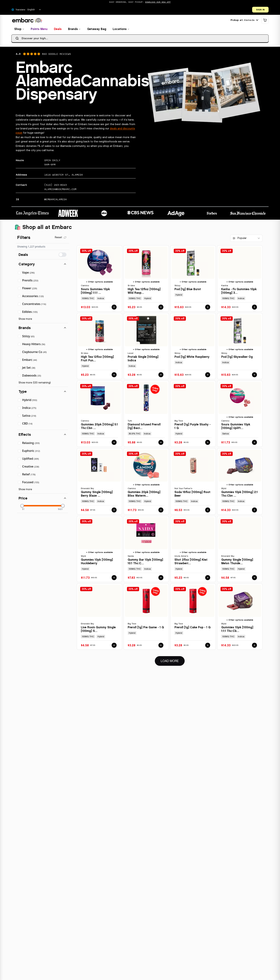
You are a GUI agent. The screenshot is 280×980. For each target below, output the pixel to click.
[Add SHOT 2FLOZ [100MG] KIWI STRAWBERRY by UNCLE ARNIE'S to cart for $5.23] (208, 579)
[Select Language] (34, 10)
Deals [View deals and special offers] (58, 30)
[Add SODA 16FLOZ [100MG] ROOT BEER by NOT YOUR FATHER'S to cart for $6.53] (208, 511)
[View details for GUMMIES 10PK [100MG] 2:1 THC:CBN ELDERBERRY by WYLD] (240, 482)
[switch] (62, 256)
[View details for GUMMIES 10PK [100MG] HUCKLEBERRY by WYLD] (99, 550)
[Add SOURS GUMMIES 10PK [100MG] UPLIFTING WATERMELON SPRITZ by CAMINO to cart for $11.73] (254, 443)
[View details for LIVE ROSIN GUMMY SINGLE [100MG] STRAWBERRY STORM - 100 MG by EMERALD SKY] (99, 618)
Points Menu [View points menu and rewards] (39, 30)
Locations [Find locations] (121, 30)
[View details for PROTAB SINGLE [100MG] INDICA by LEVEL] (146, 347)
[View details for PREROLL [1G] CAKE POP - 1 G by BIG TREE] (193, 618)
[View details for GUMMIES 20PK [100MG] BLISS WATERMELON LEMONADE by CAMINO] (146, 482)
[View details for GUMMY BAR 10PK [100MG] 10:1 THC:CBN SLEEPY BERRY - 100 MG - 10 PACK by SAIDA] (146, 550)
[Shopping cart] (265, 21)
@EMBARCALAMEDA (56, 200)
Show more (25, 320)
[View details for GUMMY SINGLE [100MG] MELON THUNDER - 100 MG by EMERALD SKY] (240, 550)
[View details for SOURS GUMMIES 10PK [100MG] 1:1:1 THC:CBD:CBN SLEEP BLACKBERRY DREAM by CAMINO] (99, 280)
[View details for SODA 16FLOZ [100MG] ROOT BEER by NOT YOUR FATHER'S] (193, 482)
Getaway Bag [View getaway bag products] (97, 30)
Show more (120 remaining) (35, 384)
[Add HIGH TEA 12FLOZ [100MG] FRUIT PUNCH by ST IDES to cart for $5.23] (114, 376)
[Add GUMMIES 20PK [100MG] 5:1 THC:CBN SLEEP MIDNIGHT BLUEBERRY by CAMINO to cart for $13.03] (114, 443)
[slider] (22, 507)
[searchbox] (140, 40)
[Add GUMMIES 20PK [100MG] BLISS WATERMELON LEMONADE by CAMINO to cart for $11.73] (161, 511)
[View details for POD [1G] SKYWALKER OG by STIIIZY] (240, 347)
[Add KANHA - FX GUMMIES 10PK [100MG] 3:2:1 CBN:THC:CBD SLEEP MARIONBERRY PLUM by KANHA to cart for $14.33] (254, 308)
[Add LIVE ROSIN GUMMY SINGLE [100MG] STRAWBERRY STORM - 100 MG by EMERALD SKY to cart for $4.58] (114, 646)
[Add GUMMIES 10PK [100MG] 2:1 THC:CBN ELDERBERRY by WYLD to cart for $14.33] (254, 511)
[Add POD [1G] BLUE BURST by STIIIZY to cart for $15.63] (208, 308)
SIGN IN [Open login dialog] (260, 10)
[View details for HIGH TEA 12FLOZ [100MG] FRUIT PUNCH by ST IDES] (99, 347)
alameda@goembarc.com (60, 190)
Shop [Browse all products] (19, 30)
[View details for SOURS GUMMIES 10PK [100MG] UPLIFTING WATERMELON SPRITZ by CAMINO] (240, 415)
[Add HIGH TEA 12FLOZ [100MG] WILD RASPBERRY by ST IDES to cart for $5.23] (161, 308)
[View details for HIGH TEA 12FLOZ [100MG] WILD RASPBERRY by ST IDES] (146, 280)
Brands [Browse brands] (74, 30)
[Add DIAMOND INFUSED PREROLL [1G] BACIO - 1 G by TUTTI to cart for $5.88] (161, 443)
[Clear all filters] (61, 239)
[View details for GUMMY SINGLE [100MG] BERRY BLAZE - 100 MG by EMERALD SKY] (99, 482)
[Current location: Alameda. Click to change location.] (244, 21)
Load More (173, 662)
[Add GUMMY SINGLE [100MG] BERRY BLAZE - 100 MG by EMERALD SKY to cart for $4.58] (114, 511)
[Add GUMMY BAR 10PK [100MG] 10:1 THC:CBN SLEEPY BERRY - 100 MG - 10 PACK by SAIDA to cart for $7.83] (161, 579)
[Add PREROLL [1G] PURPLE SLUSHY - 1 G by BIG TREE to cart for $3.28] (208, 443)
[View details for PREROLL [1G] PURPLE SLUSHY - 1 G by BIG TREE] (193, 415)
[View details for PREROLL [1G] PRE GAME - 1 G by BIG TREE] (146, 618)
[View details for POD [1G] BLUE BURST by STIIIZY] (193, 280)
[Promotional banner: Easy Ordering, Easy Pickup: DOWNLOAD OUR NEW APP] (140, 2)
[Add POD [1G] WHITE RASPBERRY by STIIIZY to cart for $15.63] (208, 376)
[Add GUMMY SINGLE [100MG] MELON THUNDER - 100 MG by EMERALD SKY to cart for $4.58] (254, 579)
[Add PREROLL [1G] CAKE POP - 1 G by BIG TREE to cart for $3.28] (208, 646)
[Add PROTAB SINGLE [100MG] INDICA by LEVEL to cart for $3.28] (161, 376)
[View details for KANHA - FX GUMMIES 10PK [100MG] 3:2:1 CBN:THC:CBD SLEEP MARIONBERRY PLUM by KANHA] (240, 280)
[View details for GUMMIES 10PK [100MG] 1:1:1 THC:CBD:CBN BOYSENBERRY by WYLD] (240, 618)
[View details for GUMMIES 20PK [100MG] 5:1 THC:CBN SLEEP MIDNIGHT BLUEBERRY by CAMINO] (99, 415)
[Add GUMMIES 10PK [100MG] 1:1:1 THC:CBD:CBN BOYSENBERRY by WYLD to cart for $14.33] (254, 646)
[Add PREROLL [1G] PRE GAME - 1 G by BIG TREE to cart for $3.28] (161, 646)
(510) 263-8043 (56, 186)
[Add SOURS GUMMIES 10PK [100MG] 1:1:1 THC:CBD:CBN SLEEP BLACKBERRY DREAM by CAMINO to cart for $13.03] (114, 308)
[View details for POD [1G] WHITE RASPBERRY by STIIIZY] (193, 347)
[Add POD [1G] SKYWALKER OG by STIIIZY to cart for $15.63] (254, 376)
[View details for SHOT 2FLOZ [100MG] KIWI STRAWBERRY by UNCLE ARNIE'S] (193, 550)
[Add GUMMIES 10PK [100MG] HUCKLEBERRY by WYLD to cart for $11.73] (114, 579)
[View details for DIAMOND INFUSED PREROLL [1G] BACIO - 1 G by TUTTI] (146, 415)
